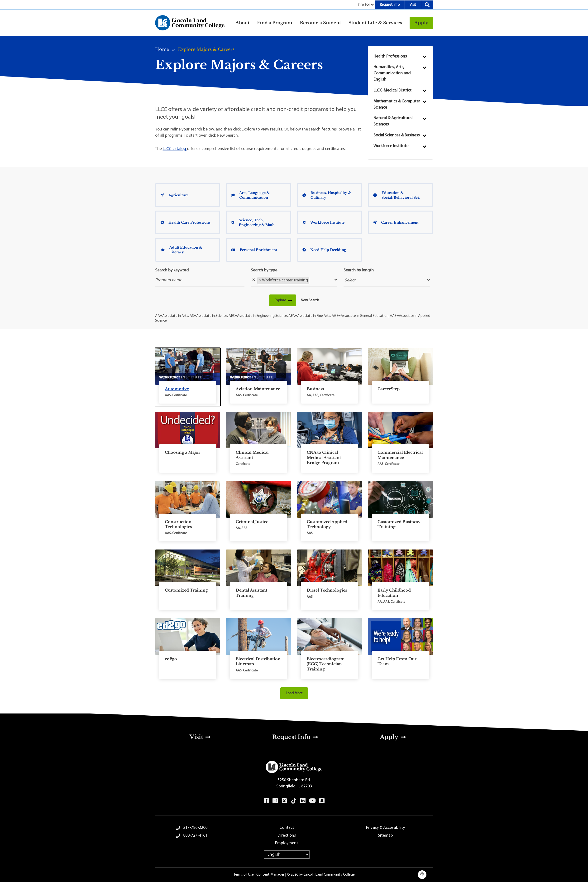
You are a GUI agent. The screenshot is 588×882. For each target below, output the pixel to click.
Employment (287, 843)
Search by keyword (172, 270)
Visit (413, 5)
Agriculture (175, 195)
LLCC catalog (175, 149)
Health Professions (390, 56)
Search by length (359, 270)
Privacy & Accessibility (385, 828)
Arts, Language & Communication (250, 195)
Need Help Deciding (324, 250)
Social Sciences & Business (397, 135)
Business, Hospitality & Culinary (327, 195)
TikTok (294, 801)
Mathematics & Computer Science (397, 104)
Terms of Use (244, 875)
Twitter (284, 801)
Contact (287, 828)
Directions (287, 836)
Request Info (390, 5)
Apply (421, 23)
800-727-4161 (195, 836)
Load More (294, 693)
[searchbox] (312, 280)
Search (427, 5)
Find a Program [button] (275, 23)
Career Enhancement (396, 222)
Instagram (275, 801)
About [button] (242, 23)
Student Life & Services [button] (375, 23)
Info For (364, 5)
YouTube (312, 801)
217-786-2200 (195, 828)
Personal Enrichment (254, 250)
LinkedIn (303, 801)
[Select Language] (287, 855)
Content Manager (270, 875)
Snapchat (322, 801)
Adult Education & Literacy (181, 250)
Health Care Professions (186, 222)
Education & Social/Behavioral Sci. (397, 195)
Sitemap (385, 836)
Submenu (424, 57)
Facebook (266, 801)
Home (162, 49)
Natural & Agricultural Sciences (393, 121)
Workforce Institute (391, 146)
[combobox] (294, 280)
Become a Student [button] (320, 23)
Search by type (264, 270)
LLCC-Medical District (392, 90)
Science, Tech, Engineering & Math (253, 222)
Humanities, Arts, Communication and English (392, 73)
